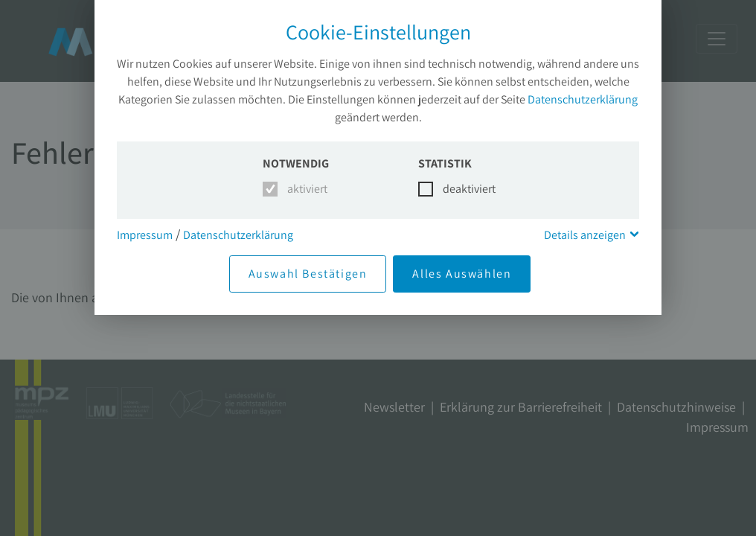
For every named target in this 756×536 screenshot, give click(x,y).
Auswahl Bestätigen (308, 274)
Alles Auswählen (462, 274)
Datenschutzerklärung (583, 99)
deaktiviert (460, 189)
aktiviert (305, 189)
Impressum (145, 235)
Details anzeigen (585, 235)
